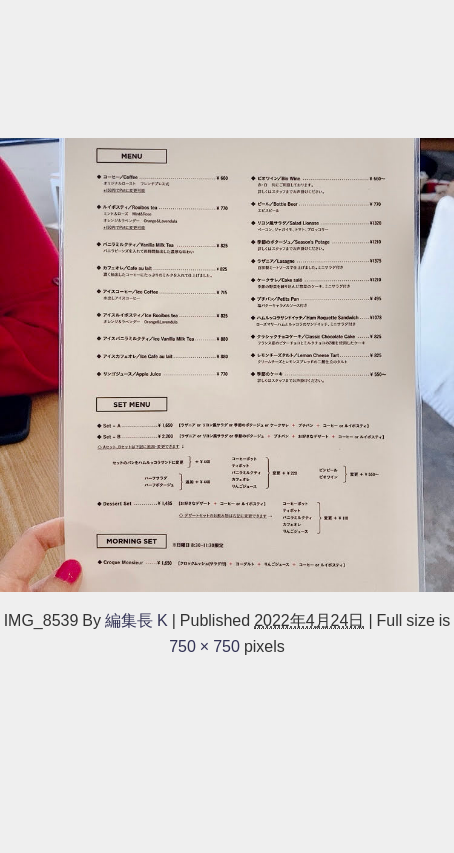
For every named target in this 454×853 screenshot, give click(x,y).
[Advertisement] (227, 66)
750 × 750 (204, 646)
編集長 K (136, 620)
